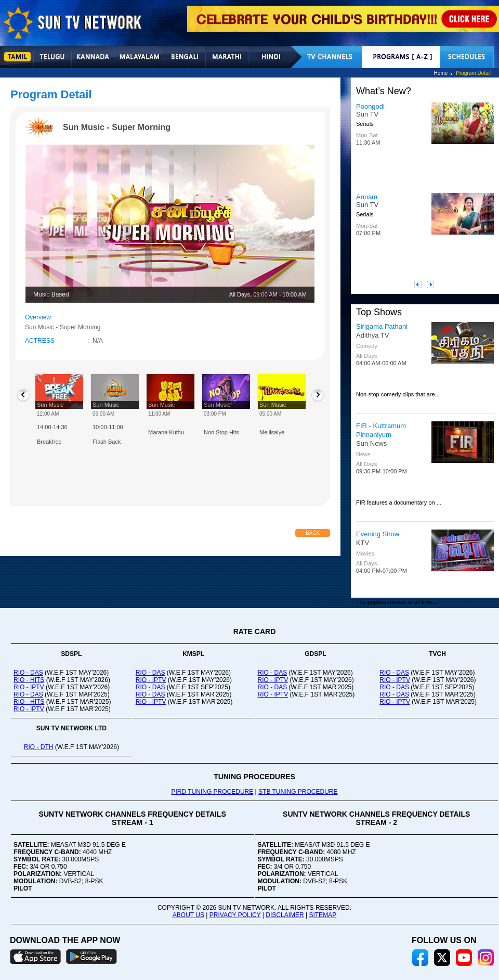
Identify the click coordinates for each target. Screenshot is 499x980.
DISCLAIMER (285, 915)
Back (313, 533)
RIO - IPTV (29, 687)
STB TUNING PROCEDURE (298, 792)
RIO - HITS (29, 680)
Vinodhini (370, 106)
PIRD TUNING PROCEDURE (212, 792)
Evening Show (378, 534)
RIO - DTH (39, 747)
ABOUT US (188, 915)
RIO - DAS (28, 673)
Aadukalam (373, 197)
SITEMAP (323, 915)
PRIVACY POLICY (235, 915)
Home (441, 73)
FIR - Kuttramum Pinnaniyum (381, 430)
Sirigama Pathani (382, 326)
